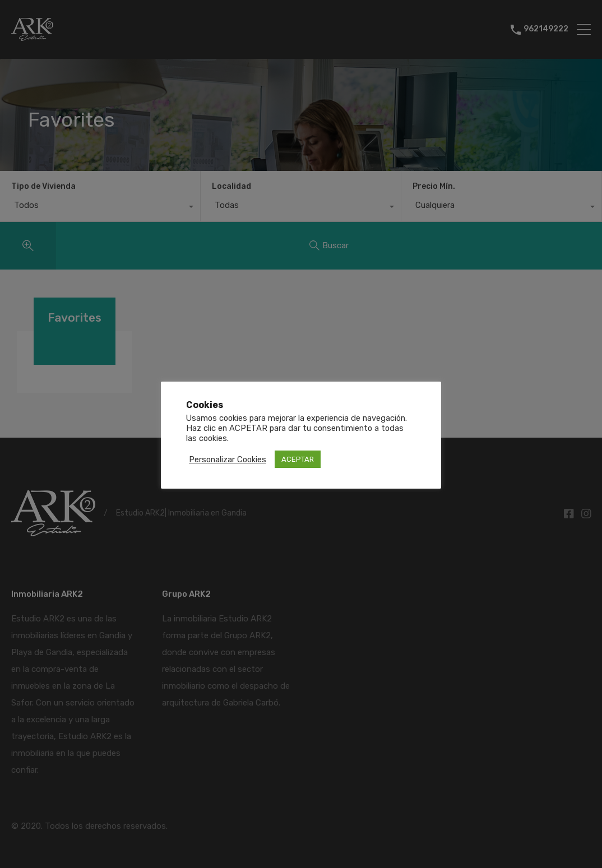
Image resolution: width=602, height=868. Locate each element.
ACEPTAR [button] (298, 459)
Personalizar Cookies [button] (228, 459)
